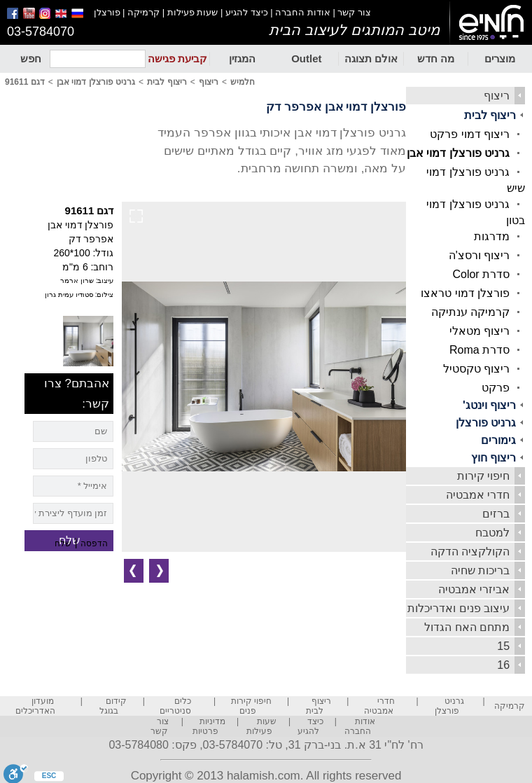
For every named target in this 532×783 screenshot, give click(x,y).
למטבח (492, 533)
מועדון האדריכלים (35, 706)
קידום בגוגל (113, 706)
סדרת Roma (479, 350)
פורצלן (107, 12)
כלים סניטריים (175, 706)
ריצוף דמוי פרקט (470, 134)
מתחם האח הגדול (467, 627)
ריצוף (497, 96)
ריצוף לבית (490, 115)
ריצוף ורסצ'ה (479, 255)
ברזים (496, 514)
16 (503, 665)
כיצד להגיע (247, 12)
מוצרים (500, 58)
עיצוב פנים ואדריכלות (458, 608)
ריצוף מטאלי (479, 331)
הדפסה (94, 543)
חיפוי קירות (483, 476)
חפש (31, 58)
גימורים (498, 440)
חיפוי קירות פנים (251, 706)
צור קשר (354, 12)
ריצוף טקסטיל (476, 369)
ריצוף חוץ (493, 458)
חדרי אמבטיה (478, 495)
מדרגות (492, 236)
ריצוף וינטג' (489, 405)
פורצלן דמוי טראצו (465, 293)
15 (503, 646)
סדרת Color (481, 274)
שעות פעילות (193, 12)
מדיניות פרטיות (209, 726)
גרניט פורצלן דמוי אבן (458, 153)
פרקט (496, 388)
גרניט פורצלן (486, 423)
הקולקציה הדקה (470, 552)
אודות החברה (303, 12)
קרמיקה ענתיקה (470, 312)
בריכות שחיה (480, 570)
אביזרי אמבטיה (474, 589)
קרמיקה (143, 12)
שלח (63, 543)
